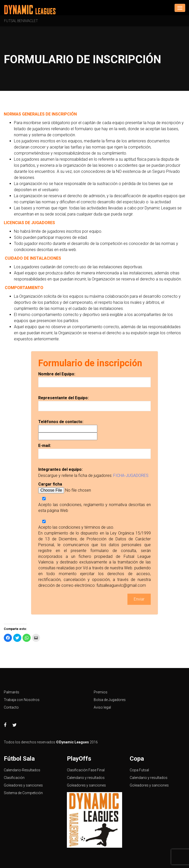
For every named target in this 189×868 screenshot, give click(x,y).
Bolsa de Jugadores (110, 700)
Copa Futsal (139, 770)
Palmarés (12, 692)
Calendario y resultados (86, 778)
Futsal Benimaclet (21, 21)
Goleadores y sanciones (23, 785)
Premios (101, 692)
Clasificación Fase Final (86, 770)
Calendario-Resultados (22, 770)
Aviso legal (102, 707)
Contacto (11, 707)
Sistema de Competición (23, 793)
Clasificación (14, 778)
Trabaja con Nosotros (22, 700)
